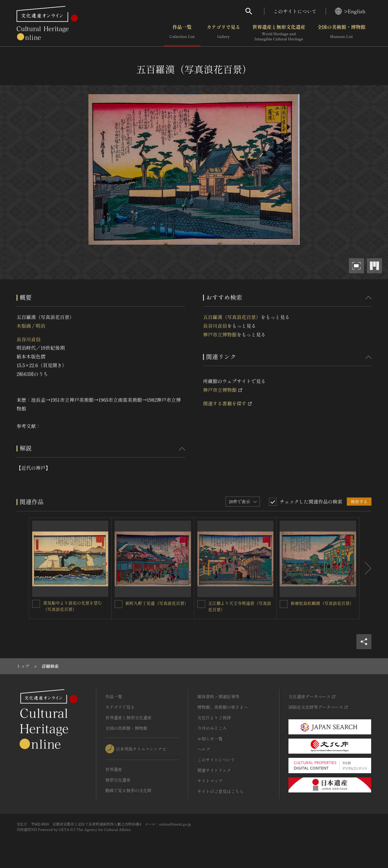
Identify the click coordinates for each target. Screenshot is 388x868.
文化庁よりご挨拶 (214, 718)
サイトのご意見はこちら (220, 791)
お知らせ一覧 (210, 739)
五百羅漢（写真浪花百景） (232, 317)
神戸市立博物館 (220, 334)
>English (350, 11)
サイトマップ (210, 781)
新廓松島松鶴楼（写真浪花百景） (322, 603)
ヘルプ (204, 749)
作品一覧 (182, 33)
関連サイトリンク (214, 770)
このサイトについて (295, 11)
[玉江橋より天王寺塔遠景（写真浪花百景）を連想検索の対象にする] (201, 604)
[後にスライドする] (365, 568)
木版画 (24, 326)
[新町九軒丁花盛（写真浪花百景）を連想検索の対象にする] (119, 604)
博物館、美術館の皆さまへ (223, 707)
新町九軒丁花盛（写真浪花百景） (157, 603)
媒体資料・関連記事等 (218, 696)
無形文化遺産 (118, 780)
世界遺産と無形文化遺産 (279, 33)
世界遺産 (114, 769)
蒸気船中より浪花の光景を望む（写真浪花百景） (72, 606)
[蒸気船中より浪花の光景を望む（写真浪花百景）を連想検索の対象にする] (36, 604)
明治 (40, 326)
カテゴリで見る (223, 33)
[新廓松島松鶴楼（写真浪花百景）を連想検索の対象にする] (284, 604)
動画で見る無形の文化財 (128, 790)
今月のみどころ (212, 728)
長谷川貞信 (29, 339)
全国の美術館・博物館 (341, 33)
